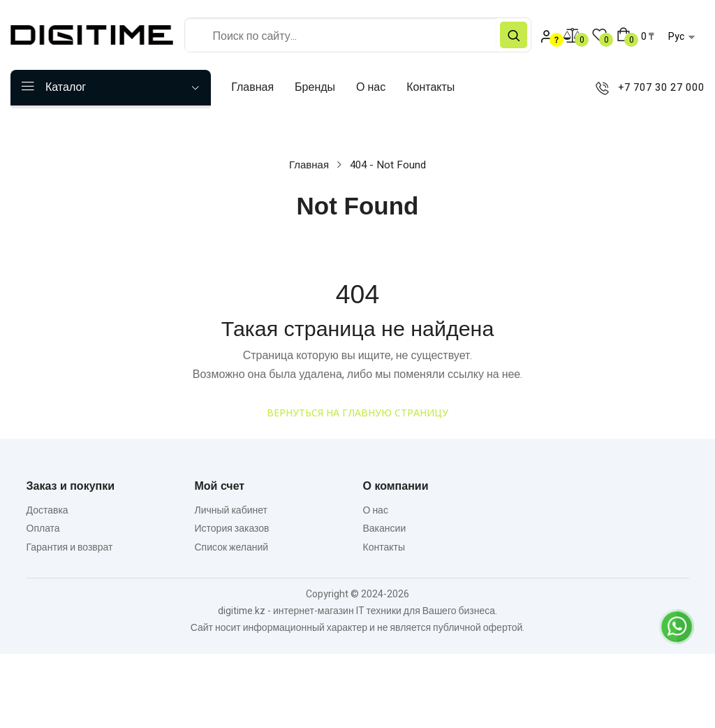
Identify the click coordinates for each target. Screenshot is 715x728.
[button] (635, 36)
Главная (309, 165)
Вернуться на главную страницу (357, 413)
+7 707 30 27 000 (647, 88)
